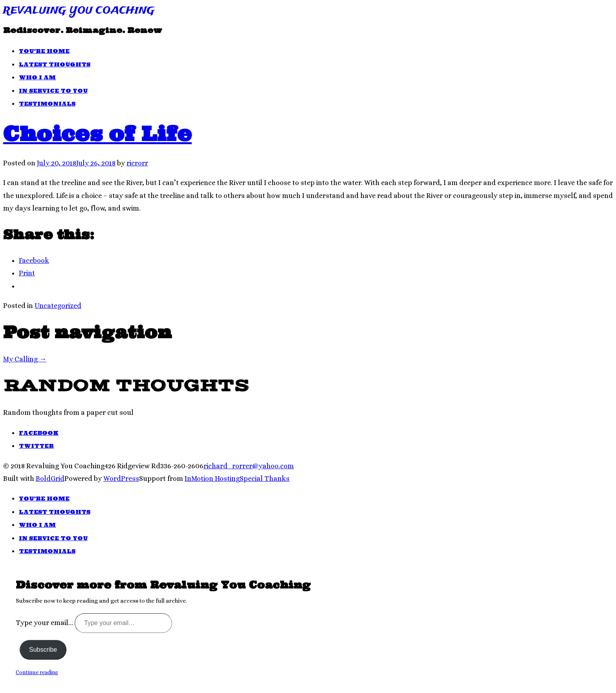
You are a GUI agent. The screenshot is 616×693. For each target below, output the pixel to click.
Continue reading (37, 672)
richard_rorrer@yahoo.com (249, 466)
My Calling (25, 359)
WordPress (121, 478)
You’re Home (44, 51)
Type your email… (45, 623)
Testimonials (47, 104)
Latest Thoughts (55, 64)
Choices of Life (97, 134)
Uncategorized (58, 306)
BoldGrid (50, 478)
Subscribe (43, 650)
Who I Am (37, 77)
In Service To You (53, 91)
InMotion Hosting (212, 478)
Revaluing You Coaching (79, 11)
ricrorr (137, 163)
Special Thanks (265, 478)
